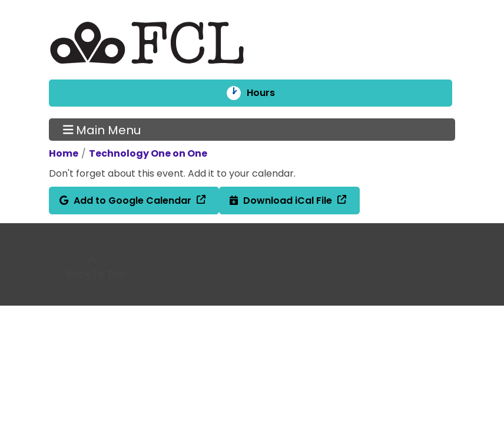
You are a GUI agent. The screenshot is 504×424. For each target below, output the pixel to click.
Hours (269, 93)
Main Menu (102, 130)
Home (64, 153)
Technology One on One (148, 153)
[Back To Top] (92, 267)
